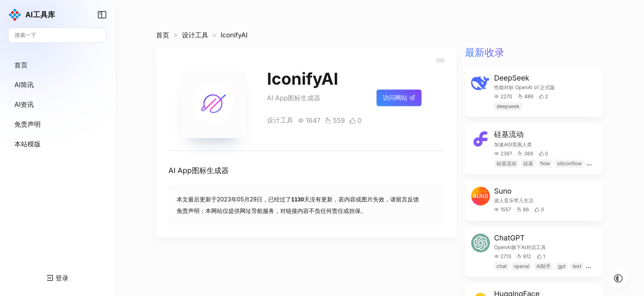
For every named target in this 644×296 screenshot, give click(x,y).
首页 (163, 35)
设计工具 (195, 35)
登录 (58, 278)
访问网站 (399, 98)
